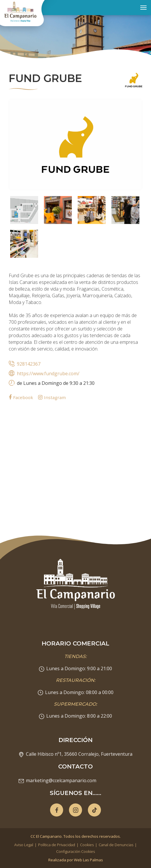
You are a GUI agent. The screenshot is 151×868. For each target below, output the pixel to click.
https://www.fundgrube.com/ (48, 373)
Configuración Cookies (75, 851)
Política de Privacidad (57, 845)
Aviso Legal (24, 845)
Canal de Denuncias (116, 845)
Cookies (87, 845)
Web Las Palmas (88, 860)
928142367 (29, 364)
